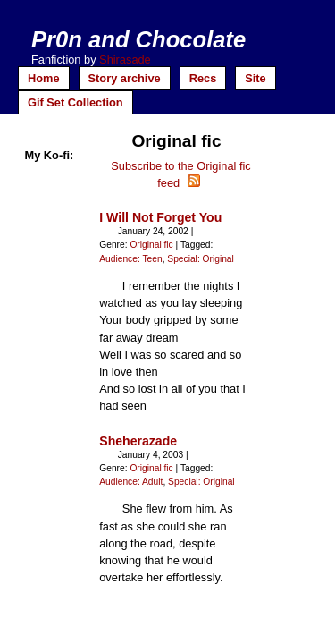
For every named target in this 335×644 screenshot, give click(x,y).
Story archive (125, 78)
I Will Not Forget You (160, 217)
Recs (203, 78)
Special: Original (201, 259)
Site (255, 78)
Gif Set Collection (75, 102)
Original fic (151, 245)
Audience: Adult (131, 482)
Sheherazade (138, 441)
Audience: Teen (130, 259)
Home (44, 78)
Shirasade (125, 59)
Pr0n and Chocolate (138, 39)
